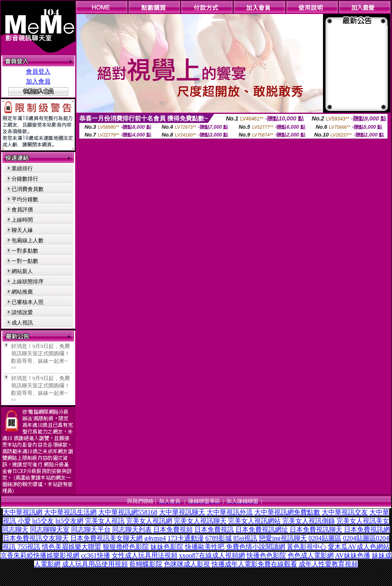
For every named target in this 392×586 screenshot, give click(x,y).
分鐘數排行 (25, 179)
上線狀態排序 (28, 281)
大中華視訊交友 (345, 512)
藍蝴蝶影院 (146, 564)
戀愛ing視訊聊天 (283, 538)
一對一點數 (25, 261)
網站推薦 (22, 292)
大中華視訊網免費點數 (287, 512)
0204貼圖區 (325, 538)
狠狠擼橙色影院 (126, 547)
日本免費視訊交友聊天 (36, 538)
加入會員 (38, 81)
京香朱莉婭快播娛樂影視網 (40, 555)
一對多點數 (25, 251)
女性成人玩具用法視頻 (145, 555)
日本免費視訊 (214, 529)
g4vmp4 (155, 538)
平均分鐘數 (25, 199)
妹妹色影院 (167, 547)
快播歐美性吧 (205, 547)
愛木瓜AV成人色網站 (359, 547)
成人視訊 (22, 323)
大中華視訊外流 (230, 512)
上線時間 (22, 220)
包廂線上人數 (28, 240)
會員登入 (38, 72)
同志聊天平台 (91, 529)
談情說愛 (22, 312)
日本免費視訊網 (367, 529)
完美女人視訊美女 (363, 521)
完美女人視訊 (105, 521)
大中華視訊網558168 (128, 512)
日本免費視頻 (173, 529)
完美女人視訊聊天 (200, 521)
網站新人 (22, 271)
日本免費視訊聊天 (316, 529)
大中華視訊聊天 (182, 512)
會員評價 (22, 210)
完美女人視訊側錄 (309, 521)
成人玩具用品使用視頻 (95, 564)
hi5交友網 (69, 521)
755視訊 (29, 547)
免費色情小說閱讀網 (256, 547)
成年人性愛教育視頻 (328, 564)
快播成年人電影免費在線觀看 (254, 564)
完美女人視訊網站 (254, 521)
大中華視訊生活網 (70, 512)
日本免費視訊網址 (262, 529)
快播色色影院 (266, 555)
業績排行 (22, 168)
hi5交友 (43, 521)
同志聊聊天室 (50, 529)
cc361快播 (95, 555)
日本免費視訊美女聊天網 (106, 538)
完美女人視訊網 (149, 521)
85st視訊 (246, 538)
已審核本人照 (28, 302)
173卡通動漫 (186, 538)
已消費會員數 (28, 189)
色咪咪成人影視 (187, 564)
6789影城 (219, 538)
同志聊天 (15, 529)
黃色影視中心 (307, 547)
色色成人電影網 (311, 555)
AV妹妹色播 (353, 555)
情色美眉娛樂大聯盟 (71, 547)
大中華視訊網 (23, 512)
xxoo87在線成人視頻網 (212, 555)
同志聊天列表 (132, 529)
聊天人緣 (22, 230)
